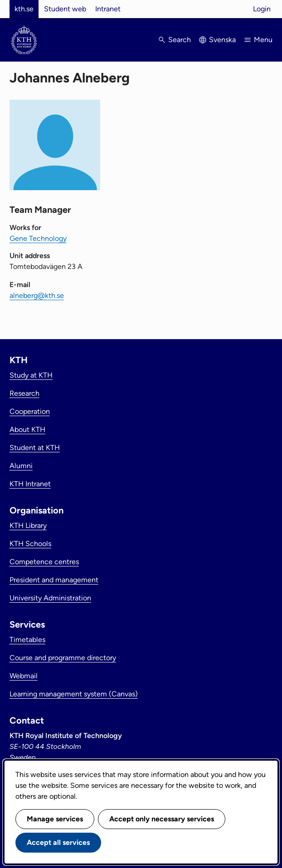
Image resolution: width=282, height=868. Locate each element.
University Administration (50, 598)
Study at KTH (31, 375)
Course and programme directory (63, 658)
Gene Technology (38, 238)
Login (262, 9)
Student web (65, 9)
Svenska (222, 40)
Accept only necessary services (162, 819)
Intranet (108, 9)
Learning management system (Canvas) (74, 694)
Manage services (55, 819)
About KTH (27, 429)
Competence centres (44, 562)
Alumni (21, 466)
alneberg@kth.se (37, 295)
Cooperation (30, 411)
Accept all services (58, 842)
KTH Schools (30, 544)
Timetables (27, 640)
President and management (54, 580)
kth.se (24, 9)
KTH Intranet (30, 484)
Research (24, 393)
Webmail (24, 676)
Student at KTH (35, 448)
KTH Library (28, 525)
